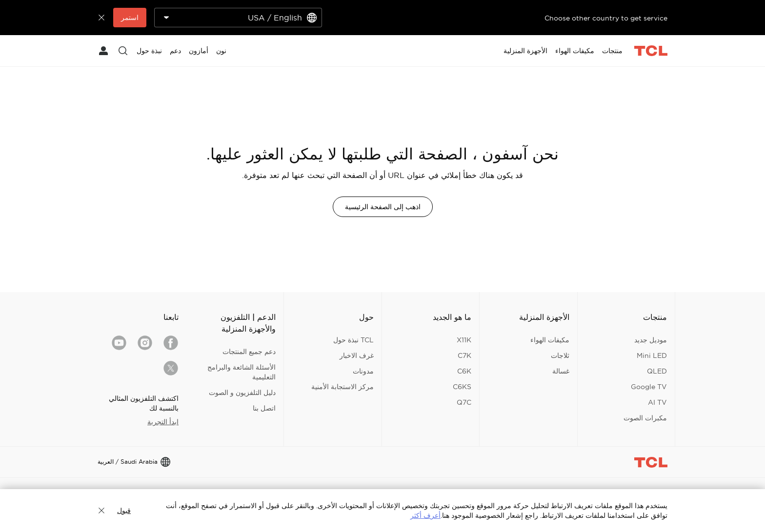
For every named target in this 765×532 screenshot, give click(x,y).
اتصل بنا (264, 408)
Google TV (649, 387)
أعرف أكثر (425, 515)
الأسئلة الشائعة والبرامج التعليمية (242, 372)
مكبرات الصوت (645, 418)
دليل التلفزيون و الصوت (242, 393)
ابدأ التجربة (163, 422)
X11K (464, 340)
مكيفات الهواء (550, 340)
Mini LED (652, 355)
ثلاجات (560, 355)
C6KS (462, 387)
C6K (464, 371)
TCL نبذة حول (353, 340)
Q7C (464, 402)
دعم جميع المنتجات (249, 352)
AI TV (657, 402)
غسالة (561, 371)
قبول (124, 511)
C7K (464, 355)
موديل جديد (651, 340)
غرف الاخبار (357, 355)
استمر (130, 18)
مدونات (363, 371)
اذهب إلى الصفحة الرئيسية (383, 207)
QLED (657, 371)
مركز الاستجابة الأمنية (342, 387)
